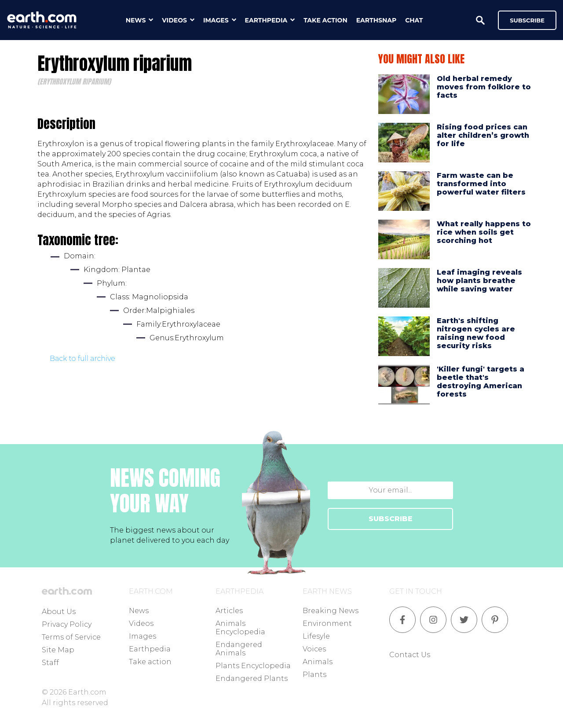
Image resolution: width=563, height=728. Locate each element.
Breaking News (331, 611)
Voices (314, 649)
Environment (327, 623)
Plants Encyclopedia (253, 666)
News (139, 611)
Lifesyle (316, 636)
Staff (50, 663)
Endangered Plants (252, 678)
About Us (59, 612)
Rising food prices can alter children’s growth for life (483, 135)
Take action (150, 662)
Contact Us (410, 655)
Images (143, 636)
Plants (314, 675)
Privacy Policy (67, 624)
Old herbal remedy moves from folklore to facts (484, 87)
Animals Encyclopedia (240, 628)
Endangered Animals (239, 649)
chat (414, 20)
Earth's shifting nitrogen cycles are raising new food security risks (476, 333)
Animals (318, 662)
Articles (229, 611)
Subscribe (527, 20)
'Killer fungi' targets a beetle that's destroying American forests (481, 382)
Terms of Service (71, 637)
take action (325, 20)
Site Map (58, 650)
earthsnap (376, 20)
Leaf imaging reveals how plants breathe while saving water (479, 281)
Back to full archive (82, 358)
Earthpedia (150, 649)
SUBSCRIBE (391, 519)
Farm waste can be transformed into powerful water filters (481, 184)
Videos (141, 623)
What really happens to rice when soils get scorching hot (484, 232)
